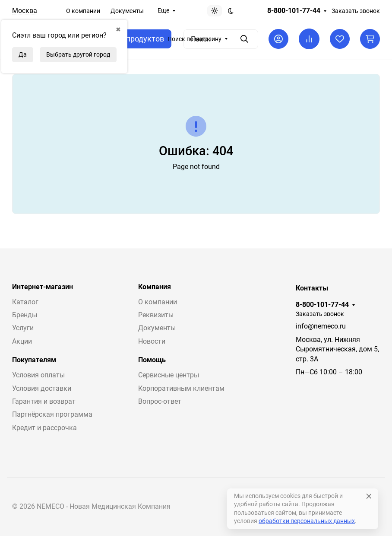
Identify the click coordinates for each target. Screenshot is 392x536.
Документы (127, 11)
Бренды (25, 315)
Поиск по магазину (194, 39)
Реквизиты (156, 315)
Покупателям (34, 360)
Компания (155, 287)
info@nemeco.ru (321, 326)
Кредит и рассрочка (44, 428)
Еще (163, 10)
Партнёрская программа (52, 414)
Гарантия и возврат (44, 401)
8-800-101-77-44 (294, 11)
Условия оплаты (38, 375)
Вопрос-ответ (160, 401)
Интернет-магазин (43, 287)
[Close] (369, 496)
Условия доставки (42, 388)
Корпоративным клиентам (181, 388)
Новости (152, 341)
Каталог (25, 302)
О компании (83, 11)
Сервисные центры (169, 375)
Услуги (23, 328)
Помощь (152, 360)
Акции (22, 341)
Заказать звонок (356, 11)
